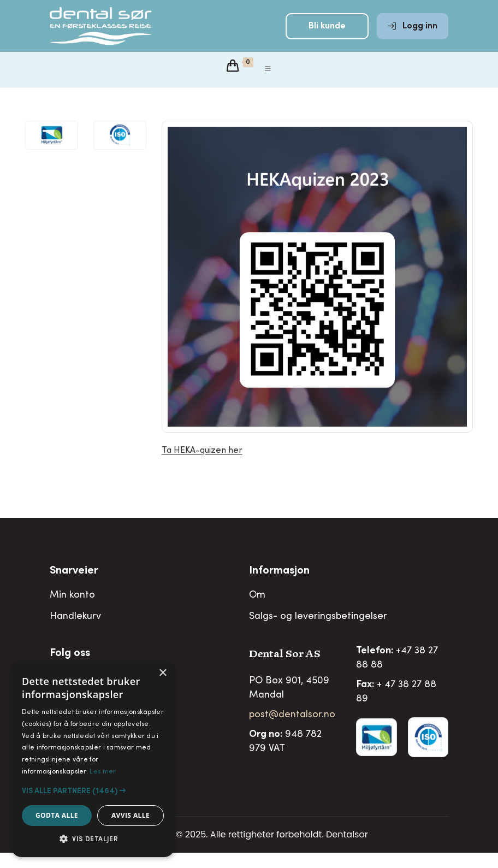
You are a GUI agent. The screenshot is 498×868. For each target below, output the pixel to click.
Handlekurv (75, 632)
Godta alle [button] (57, 815)
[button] (93, 791)
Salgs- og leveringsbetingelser (318, 632)
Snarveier (74, 587)
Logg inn (413, 34)
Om (257, 611)
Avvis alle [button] (131, 815)
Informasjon (279, 587)
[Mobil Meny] (268, 85)
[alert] (93, 759)
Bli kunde (327, 34)
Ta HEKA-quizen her (202, 466)
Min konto (72, 611)
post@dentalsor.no (292, 730)
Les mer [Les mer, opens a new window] (103, 772)
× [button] (162, 673)
